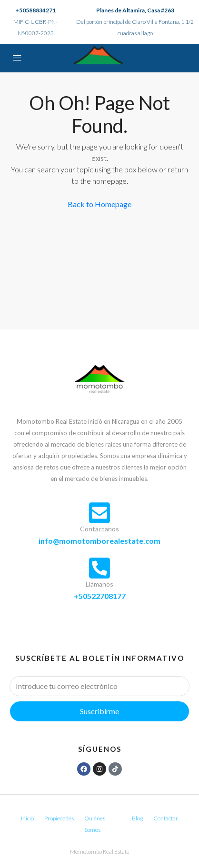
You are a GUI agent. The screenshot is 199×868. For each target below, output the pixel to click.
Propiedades (59, 818)
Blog (137, 818)
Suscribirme (99, 711)
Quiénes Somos (95, 824)
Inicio (27, 818)
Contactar (166, 818)
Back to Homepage (99, 204)
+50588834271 (35, 10)
